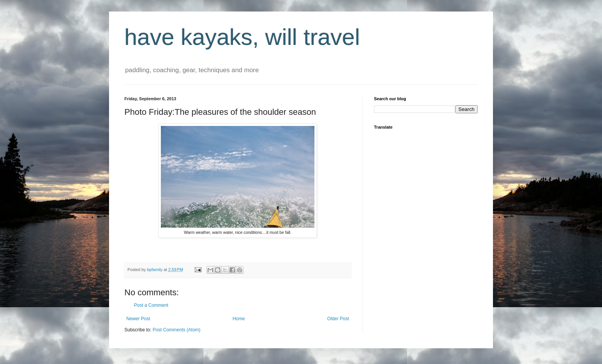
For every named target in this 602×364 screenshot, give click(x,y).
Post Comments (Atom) (176, 330)
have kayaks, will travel (242, 37)
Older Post (338, 319)
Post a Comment (151, 305)
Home (239, 319)
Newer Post (138, 319)
